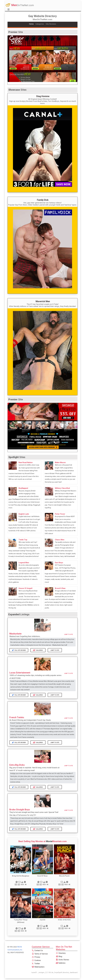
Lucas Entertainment (20, 673)
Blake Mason (60, 462)
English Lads (24, 514)
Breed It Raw (60, 588)
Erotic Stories (62, 960)
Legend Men (24, 563)
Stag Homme (43, 96)
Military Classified (62, 488)
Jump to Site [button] (69, 634)
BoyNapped (23, 488)
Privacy (36, 957)
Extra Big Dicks (17, 765)
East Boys (59, 563)
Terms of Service (40, 954)
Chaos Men (60, 540)
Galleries (38, 650)
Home (31, 24)
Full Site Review (19, 650)
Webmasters (38, 967)
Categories (40, 24)
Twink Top (23, 540)
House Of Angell (25, 588)
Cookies (36, 960)
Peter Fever (60, 514)
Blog (59, 956)
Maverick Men (43, 301)
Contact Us (37, 950)
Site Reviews (51, 24)
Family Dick (43, 200)
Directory (61, 953)
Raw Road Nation (26, 462)
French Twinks (17, 717)
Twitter (36, 964)
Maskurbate (15, 634)
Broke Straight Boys (20, 810)
